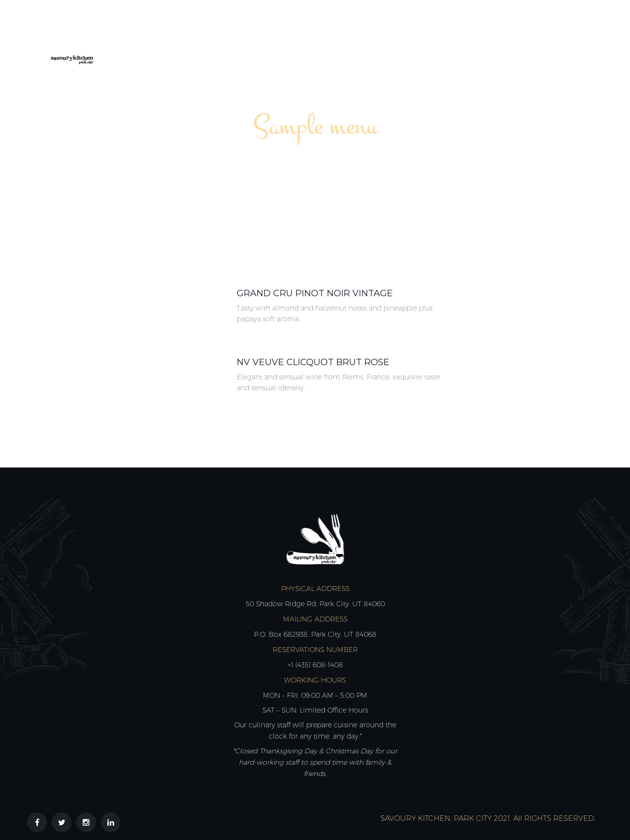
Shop (402, 38)
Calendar (350, 38)
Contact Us (561, 38)
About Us (241, 38)
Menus (295, 38)
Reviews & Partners (475, 38)
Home (189, 38)
